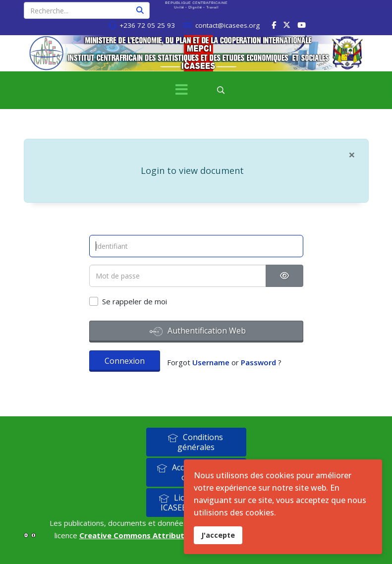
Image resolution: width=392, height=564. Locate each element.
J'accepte (218, 535)
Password (258, 362)
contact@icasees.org (227, 25)
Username (211, 362)
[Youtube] (302, 25)
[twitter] (287, 25)
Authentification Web (198, 332)
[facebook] (274, 25)
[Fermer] (352, 155)
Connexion (125, 361)
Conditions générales (195, 442)
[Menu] (182, 90)
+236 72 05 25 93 (147, 25)
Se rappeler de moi (135, 301)
